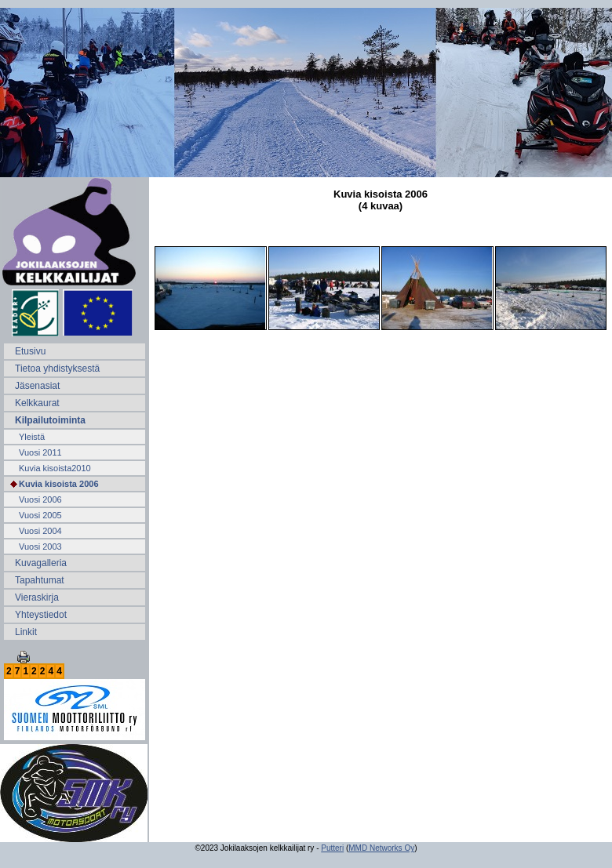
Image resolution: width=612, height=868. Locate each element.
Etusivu (30, 351)
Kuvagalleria (41, 563)
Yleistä (32, 437)
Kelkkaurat (37, 403)
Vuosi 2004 (40, 531)
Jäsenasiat (37, 386)
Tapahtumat (40, 580)
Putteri (332, 848)
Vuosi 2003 (40, 547)
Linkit (26, 632)
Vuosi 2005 (40, 515)
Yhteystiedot (41, 615)
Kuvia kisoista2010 (55, 468)
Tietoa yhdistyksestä (57, 369)
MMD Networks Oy (381, 848)
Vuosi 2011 (40, 452)
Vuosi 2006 (40, 499)
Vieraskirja (37, 597)
